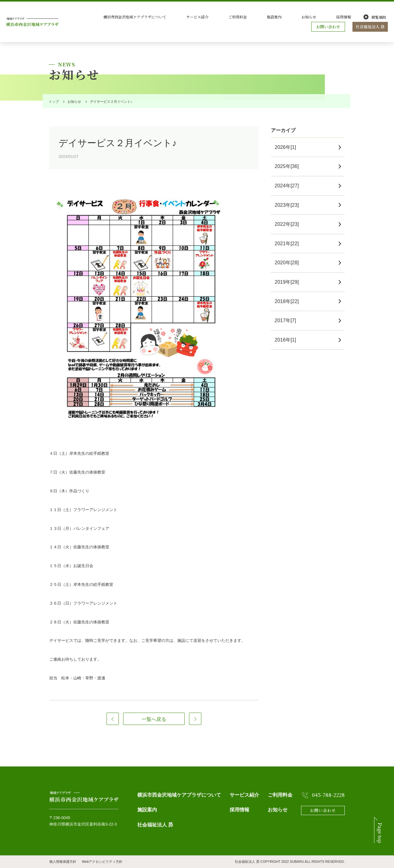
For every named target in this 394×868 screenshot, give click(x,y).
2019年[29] (289, 282)
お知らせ (324, 17)
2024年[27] (289, 186)
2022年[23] (289, 224)
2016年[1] (288, 340)
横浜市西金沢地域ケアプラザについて (188, 17)
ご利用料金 (272, 17)
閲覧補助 (379, 17)
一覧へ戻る (154, 719)
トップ (53, 102)
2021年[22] (289, 244)
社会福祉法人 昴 (371, 27)
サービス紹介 (241, 17)
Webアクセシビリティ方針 (102, 862)
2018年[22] (289, 301)
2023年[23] (289, 205)
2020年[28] (289, 263)
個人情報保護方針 (63, 862)
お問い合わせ (330, 27)
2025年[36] (289, 166)
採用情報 (350, 17)
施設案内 (299, 17)
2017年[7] (288, 320)
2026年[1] (288, 147)
